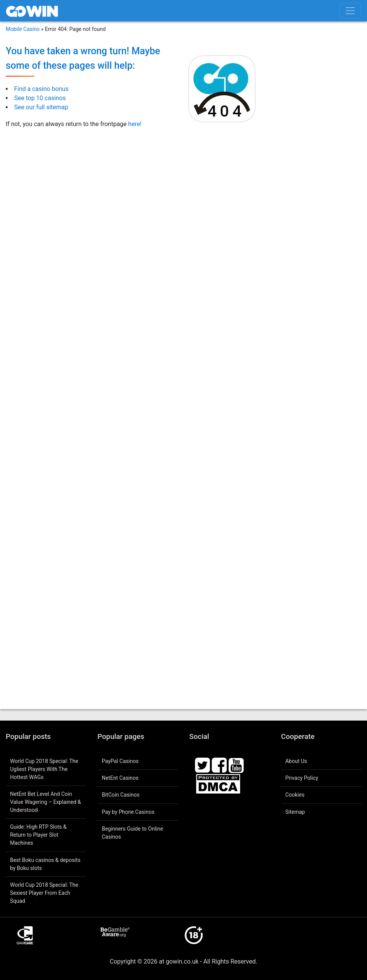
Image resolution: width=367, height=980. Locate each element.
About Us (296, 761)
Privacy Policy (302, 778)
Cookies (295, 795)
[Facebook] (219, 765)
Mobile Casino (23, 29)
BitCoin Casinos (121, 795)
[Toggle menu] (350, 11)
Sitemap (295, 812)
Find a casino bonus (41, 89)
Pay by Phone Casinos (128, 812)
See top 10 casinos (40, 98)
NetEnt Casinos (120, 778)
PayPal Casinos (120, 761)
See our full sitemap (41, 107)
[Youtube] (236, 765)
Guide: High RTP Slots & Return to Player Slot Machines (38, 835)
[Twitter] (203, 765)
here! (135, 124)
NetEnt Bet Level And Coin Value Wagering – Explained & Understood (45, 802)
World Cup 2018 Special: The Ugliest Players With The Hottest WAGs (44, 769)
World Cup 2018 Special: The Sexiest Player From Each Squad (44, 893)
